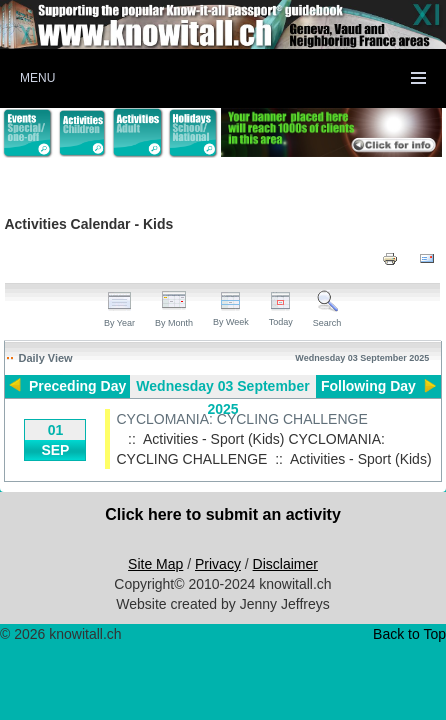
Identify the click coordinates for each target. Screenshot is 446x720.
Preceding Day (77, 386)
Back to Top (409, 634)
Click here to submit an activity (223, 514)
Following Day (368, 386)
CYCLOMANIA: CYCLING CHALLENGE (241, 419)
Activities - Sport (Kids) (361, 459)
